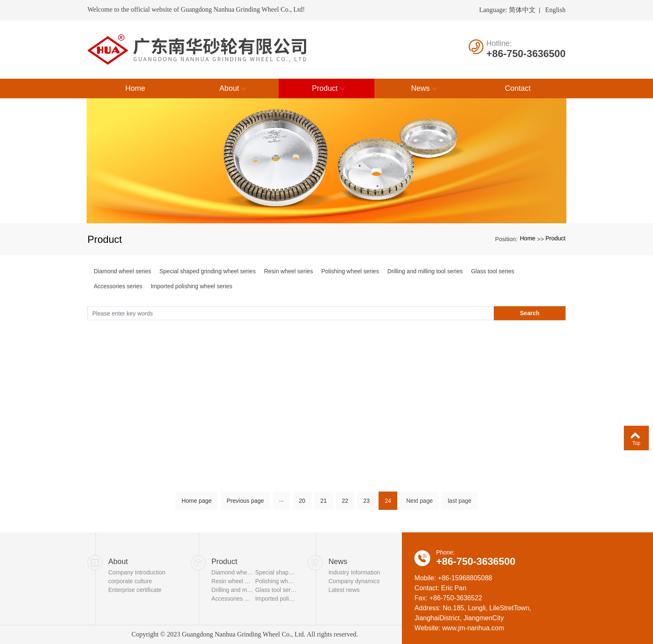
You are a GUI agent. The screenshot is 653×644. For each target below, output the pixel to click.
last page (460, 504)
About (118, 562)
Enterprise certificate (135, 590)
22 (345, 504)
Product (556, 238)
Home (527, 238)
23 (366, 504)
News (338, 562)
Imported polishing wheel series (192, 286)
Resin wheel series (289, 271)
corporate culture (130, 581)
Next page (419, 504)
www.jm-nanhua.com (473, 628)
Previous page (245, 504)
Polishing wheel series (350, 271)
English (555, 10)
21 (324, 504)
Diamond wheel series (122, 271)
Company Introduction (137, 572)
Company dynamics (354, 581)
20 (302, 504)
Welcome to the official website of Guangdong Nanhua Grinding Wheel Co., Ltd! (196, 9)
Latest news (344, 590)
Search (530, 315)
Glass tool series (492, 271)
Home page (197, 504)
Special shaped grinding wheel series (208, 271)
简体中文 (522, 10)
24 (388, 504)
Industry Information (354, 572)
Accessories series (118, 286)
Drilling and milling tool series (425, 271)
